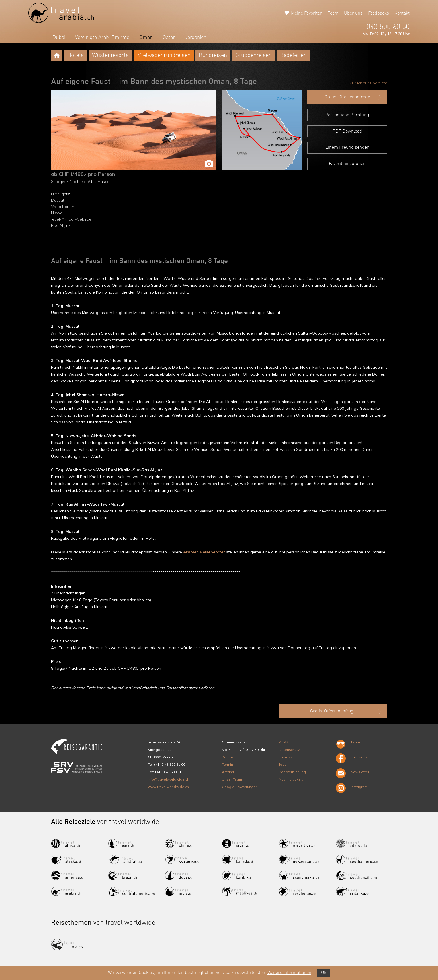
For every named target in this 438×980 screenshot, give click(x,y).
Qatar (169, 38)
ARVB (284, 742)
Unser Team (232, 779)
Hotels (75, 56)
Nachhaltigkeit (291, 779)
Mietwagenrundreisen (164, 56)
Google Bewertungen (240, 787)
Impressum (288, 757)
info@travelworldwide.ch (168, 779)
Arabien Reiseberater (204, 552)
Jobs (283, 764)
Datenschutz (289, 750)
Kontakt (402, 13)
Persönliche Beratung (347, 115)
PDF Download (347, 131)
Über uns (353, 13)
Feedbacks (378, 13)
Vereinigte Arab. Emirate (102, 38)
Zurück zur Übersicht (368, 83)
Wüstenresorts (110, 56)
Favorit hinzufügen (347, 164)
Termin (227, 764)
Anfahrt (228, 772)
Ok (324, 973)
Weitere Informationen (289, 973)
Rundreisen (213, 56)
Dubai (59, 38)
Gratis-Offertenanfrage (354, 97)
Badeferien (293, 56)
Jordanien (196, 38)
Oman (146, 38)
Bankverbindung (292, 772)
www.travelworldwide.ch (168, 787)
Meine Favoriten (307, 13)
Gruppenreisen (253, 56)
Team (333, 13)
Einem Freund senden (347, 148)
